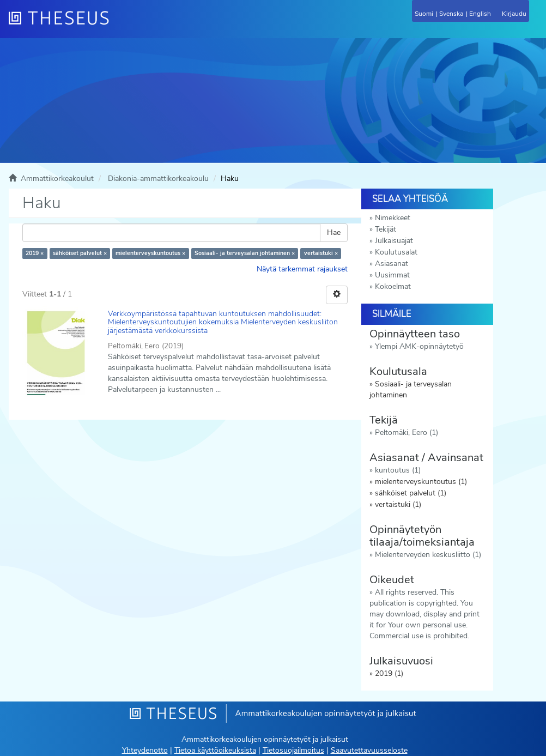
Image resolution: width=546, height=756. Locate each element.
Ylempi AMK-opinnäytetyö (419, 346)
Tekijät (386, 229)
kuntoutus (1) (398, 470)
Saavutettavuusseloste (369, 750)
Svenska (451, 14)
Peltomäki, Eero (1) (407, 433)
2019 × (35, 253)
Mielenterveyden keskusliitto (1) (428, 555)
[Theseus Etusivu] (118, 25)
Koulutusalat (396, 252)
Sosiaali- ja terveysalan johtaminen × (245, 253)
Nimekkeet (393, 218)
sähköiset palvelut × (80, 253)
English (480, 14)
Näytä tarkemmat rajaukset (302, 269)
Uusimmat (392, 275)
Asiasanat (392, 264)
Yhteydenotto (145, 750)
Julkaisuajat (394, 241)
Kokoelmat (393, 286)
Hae (334, 232)
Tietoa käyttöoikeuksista (215, 750)
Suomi (424, 14)
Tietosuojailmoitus (293, 750)
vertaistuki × (321, 253)
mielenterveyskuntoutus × (150, 253)
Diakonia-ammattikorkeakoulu (158, 179)
